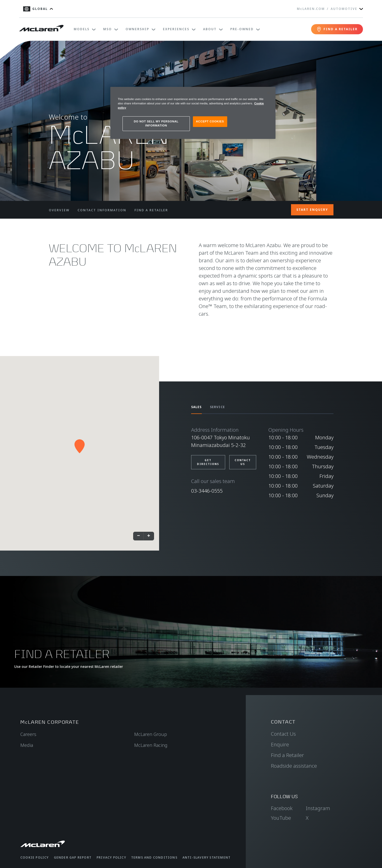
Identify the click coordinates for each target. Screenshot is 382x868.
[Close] (268, 93)
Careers (28, 734)
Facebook (282, 808)
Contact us (243, 462)
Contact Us (283, 734)
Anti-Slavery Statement (207, 857)
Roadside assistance (294, 766)
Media (27, 745)
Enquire (280, 744)
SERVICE (217, 407)
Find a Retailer (287, 755)
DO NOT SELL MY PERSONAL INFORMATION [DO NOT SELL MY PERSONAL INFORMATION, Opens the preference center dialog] (156, 123)
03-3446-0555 (207, 491)
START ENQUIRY (312, 210)
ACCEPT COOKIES (210, 121)
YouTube (281, 818)
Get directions (208, 462)
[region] (193, 113)
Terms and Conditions (154, 857)
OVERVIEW (59, 210)
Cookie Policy (35, 857)
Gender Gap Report (73, 857)
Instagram (318, 808)
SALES (196, 407)
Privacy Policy (111, 857)
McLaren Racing (151, 745)
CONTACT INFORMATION (102, 210)
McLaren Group (151, 734)
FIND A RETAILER (151, 210)
